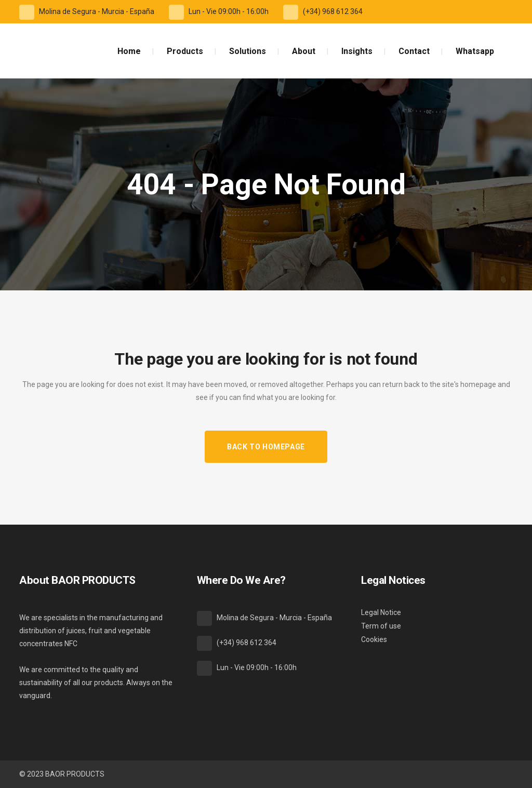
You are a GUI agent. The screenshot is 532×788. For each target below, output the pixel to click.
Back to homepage (266, 447)
